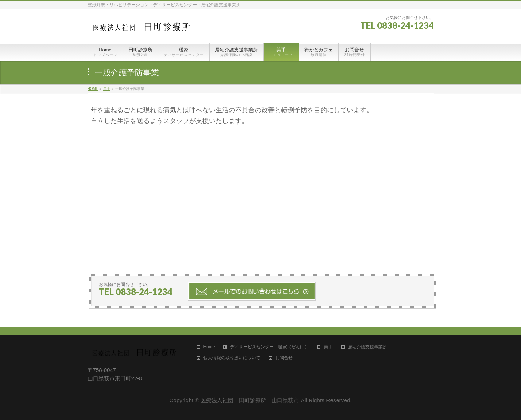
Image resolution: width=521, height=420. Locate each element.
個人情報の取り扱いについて (232, 358)
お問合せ (284, 358)
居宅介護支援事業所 (368, 347)
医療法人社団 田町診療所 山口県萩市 (250, 400)
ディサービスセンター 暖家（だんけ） (269, 347)
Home (209, 347)
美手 (328, 347)
